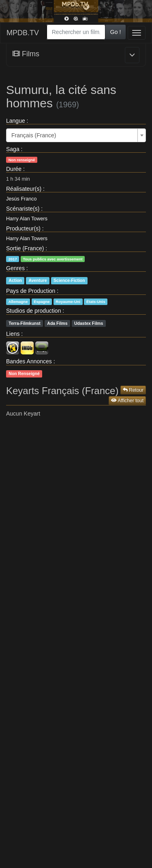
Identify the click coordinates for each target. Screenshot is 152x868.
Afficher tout (127, 401)
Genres (15, 268)
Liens (13, 334)
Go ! (116, 32)
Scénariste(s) (23, 209)
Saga (13, 149)
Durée (14, 169)
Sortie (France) (25, 248)
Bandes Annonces (29, 361)
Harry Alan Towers (27, 219)
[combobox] (76, 32)
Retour (133, 390)
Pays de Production (31, 291)
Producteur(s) (23, 228)
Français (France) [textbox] (34, 135)
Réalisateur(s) (24, 189)
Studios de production (33, 311)
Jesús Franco (21, 199)
